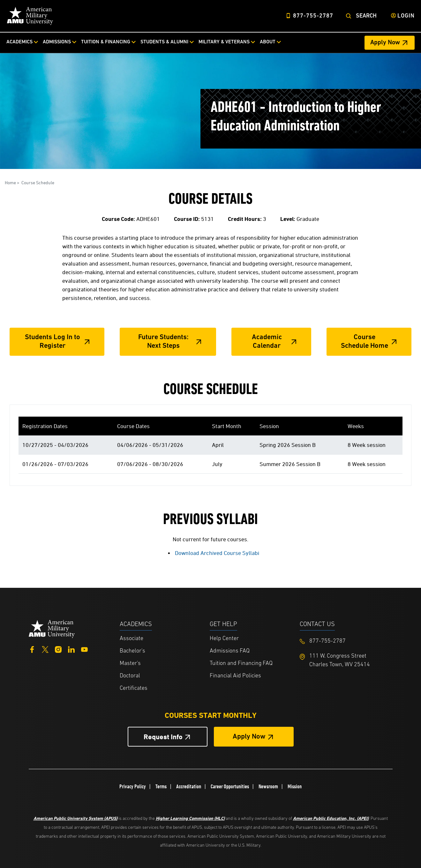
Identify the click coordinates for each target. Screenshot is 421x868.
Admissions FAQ (230, 651)
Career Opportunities (230, 786)
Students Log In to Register (53, 342)
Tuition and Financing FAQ (241, 664)
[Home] (30, 16)
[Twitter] (45, 649)
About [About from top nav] (268, 42)
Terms (161, 786)
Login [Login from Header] (406, 16)
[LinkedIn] (71, 649)
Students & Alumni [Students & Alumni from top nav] (164, 42)
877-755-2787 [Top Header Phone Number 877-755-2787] (313, 16)
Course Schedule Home (365, 342)
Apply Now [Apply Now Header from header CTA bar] (385, 43)
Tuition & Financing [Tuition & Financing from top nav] (106, 42)
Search (366, 16)
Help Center (224, 639)
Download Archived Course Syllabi (217, 553)
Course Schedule (38, 182)
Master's (130, 664)
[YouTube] (84, 649)
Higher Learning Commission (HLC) (190, 818)
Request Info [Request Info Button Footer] (163, 737)
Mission (295, 786)
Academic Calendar (267, 342)
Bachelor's (132, 651)
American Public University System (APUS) (75, 818)
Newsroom (268, 786)
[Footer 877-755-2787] (345, 641)
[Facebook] (32, 649)
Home (10, 182)
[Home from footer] (52, 628)
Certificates (134, 688)
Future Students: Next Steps (163, 342)
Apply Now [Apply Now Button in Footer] (249, 737)
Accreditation (189, 786)
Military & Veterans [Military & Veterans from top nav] (224, 42)
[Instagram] (58, 649)
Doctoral (130, 676)
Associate (132, 639)
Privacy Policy (133, 786)
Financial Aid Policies (235, 676)
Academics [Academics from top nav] (19, 42)
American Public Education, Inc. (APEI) (331, 818)
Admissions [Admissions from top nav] (57, 42)
